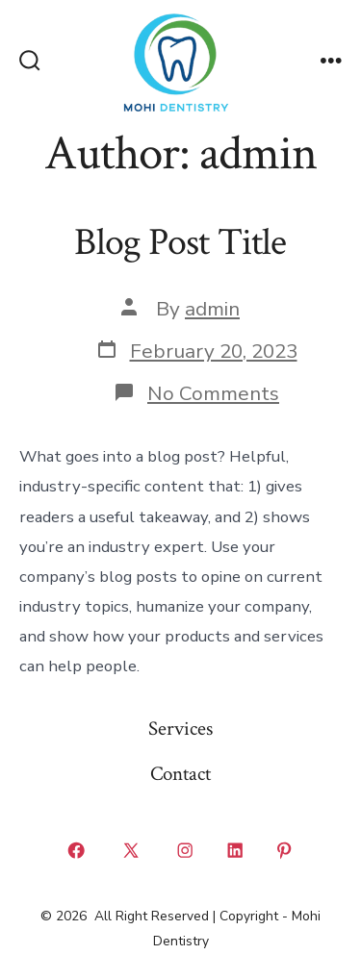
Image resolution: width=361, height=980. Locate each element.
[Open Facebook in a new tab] (77, 851)
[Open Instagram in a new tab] (186, 851)
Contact (180, 774)
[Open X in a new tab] (130, 851)
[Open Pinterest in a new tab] (285, 851)
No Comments (213, 393)
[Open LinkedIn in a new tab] (235, 851)
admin (212, 309)
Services (180, 729)
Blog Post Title (180, 242)
